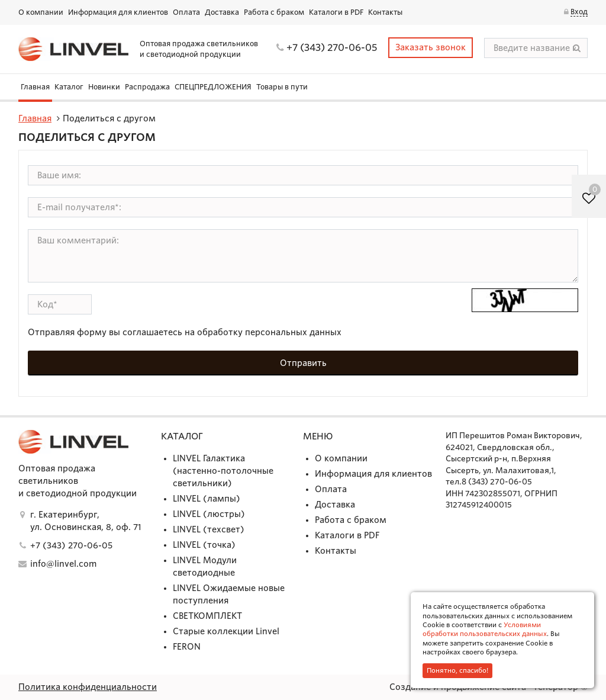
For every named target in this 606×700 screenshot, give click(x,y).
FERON (187, 647)
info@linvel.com (63, 564)
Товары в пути (282, 87)
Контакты (385, 12)
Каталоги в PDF (336, 12)
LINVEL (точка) (204, 545)
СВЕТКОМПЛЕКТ (207, 616)
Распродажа (147, 87)
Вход (579, 12)
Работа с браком (274, 12)
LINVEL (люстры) (209, 514)
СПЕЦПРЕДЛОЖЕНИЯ (213, 87)
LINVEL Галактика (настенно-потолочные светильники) (223, 471)
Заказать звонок (431, 47)
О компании (41, 12)
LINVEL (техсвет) (209, 529)
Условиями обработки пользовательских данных (485, 629)
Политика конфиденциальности (88, 687)
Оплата (186, 12)
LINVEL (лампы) (207, 499)
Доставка (222, 12)
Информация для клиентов (118, 12)
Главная (35, 87)
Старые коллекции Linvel (226, 631)
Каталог (69, 87)
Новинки (104, 87)
